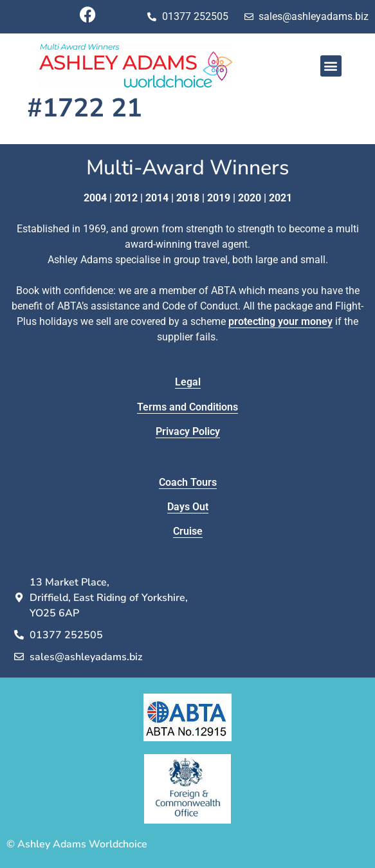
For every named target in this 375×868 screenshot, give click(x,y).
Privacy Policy (188, 431)
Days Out (188, 507)
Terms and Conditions (187, 407)
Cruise (188, 531)
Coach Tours (188, 482)
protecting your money (280, 321)
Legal (188, 382)
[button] (331, 66)
